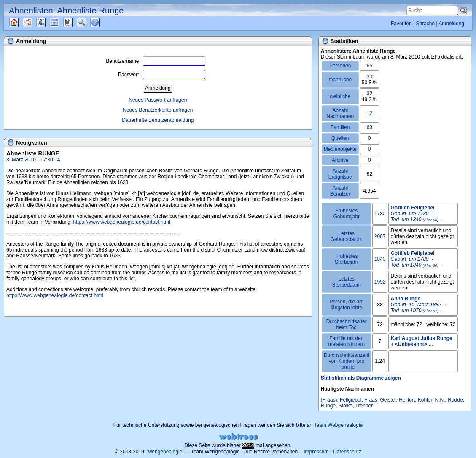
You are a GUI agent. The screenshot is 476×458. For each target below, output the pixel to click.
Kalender (62, 22)
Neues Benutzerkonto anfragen (158, 110)
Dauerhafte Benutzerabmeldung (158, 120)
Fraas (371, 400)
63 (370, 127)
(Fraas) (329, 400)
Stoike (346, 406)
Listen (47, 22)
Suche (88, 22)
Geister (388, 400)
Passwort (162, 75)
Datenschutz (347, 452)
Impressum (316, 452)
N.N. (440, 400)
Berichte (75, 22)
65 (370, 66)
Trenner (364, 406)
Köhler (425, 400)
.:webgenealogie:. (165, 452)
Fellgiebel (351, 400)
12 (370, 113)
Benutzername (156, 61)
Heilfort (407, 400)
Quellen (21, 22)
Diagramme (35, 22)
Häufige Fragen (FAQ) (102, 22)
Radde (455, 400)
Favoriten (401, 24)
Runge (328, 406)
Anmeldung (451, 24)
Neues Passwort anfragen (158, 100)
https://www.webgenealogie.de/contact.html (122, 222)
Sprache (425, 24)
